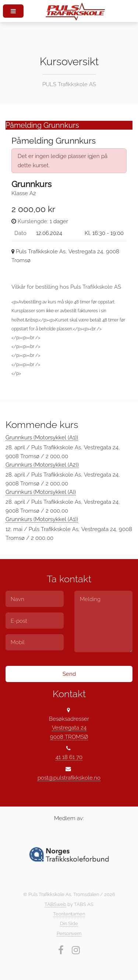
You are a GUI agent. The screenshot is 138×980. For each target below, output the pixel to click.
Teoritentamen (69, 914)
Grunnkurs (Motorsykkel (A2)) (42, 465)
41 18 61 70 (69, 757)
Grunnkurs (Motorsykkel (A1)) (42, 437)
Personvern (69, 933)
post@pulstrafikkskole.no (69, 778)
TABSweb (55, 904)
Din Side (69, 923)
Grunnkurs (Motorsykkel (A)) (41, 492)
